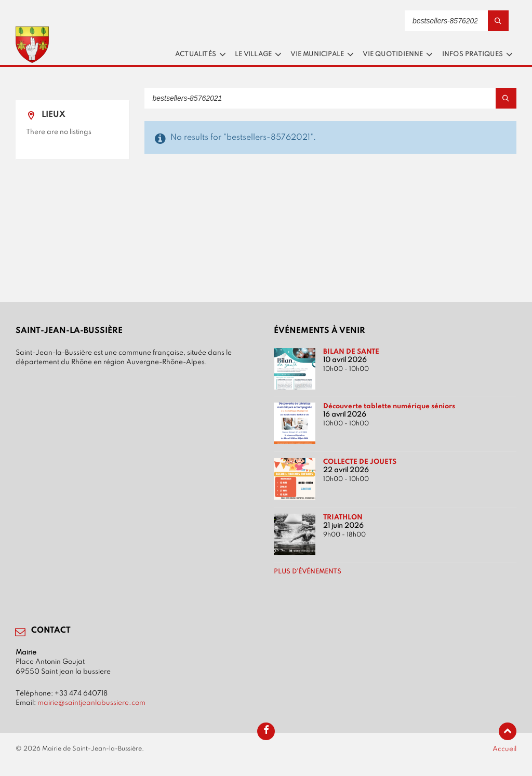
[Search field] (457, 21)
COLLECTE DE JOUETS (360, 462)
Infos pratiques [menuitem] (473, 55)
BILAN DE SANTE (351, 352)
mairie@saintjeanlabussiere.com (91, 703)
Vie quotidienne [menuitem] (393, 55)
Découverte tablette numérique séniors (389, 406)
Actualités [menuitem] (196, 55)
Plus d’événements (308, 572)
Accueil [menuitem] (504, 749)
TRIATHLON (343, 517)
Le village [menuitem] (253, 55)
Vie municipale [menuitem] (317, 55)
